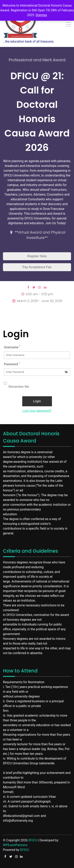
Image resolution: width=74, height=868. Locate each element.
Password (12, 364)
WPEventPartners (15, 845)
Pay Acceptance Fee (37, 267)
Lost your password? (37, 411)
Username (12, 347)
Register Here (37, 256)
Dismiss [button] (41, 15)
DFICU (33, 840)
